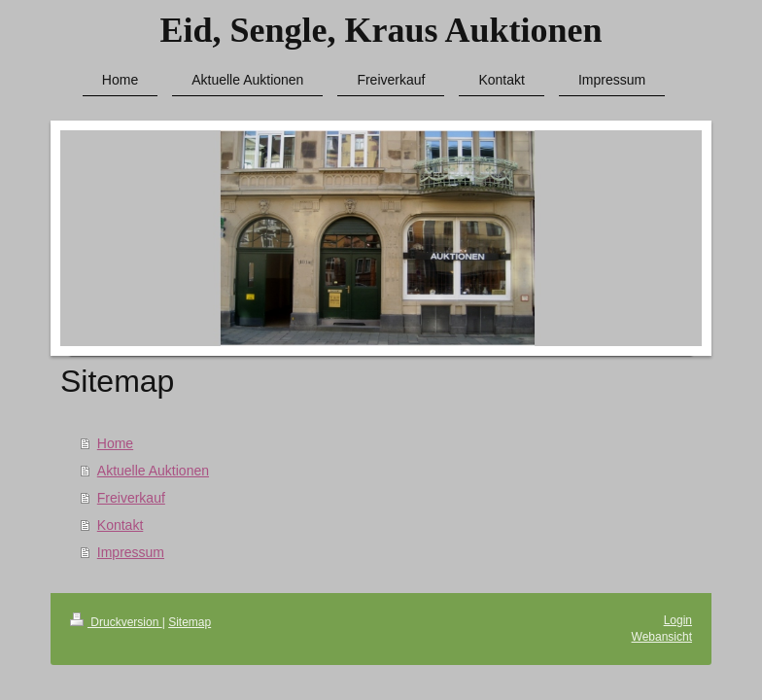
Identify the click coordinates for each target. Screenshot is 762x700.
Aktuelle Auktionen (153, 471)
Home (115, 443)
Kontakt (120, 525)
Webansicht (662, 637)
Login (678, 620)
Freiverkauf (131, 498)
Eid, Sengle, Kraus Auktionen (381, 30)
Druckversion (116, 622)
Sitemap (190, 622)
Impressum (131, 552)
